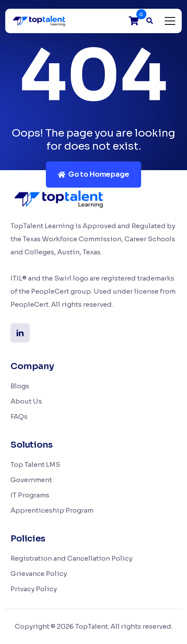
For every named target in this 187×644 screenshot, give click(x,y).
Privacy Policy (34, 589)
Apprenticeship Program (52, 510)
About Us (26, 401)
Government (31, 480)
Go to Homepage (93, 174)
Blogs (20, 386)
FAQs (19, 416)
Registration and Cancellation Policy (71, 558)
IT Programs (30, 495)
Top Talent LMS (35, 464)
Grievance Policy (39, 574)
